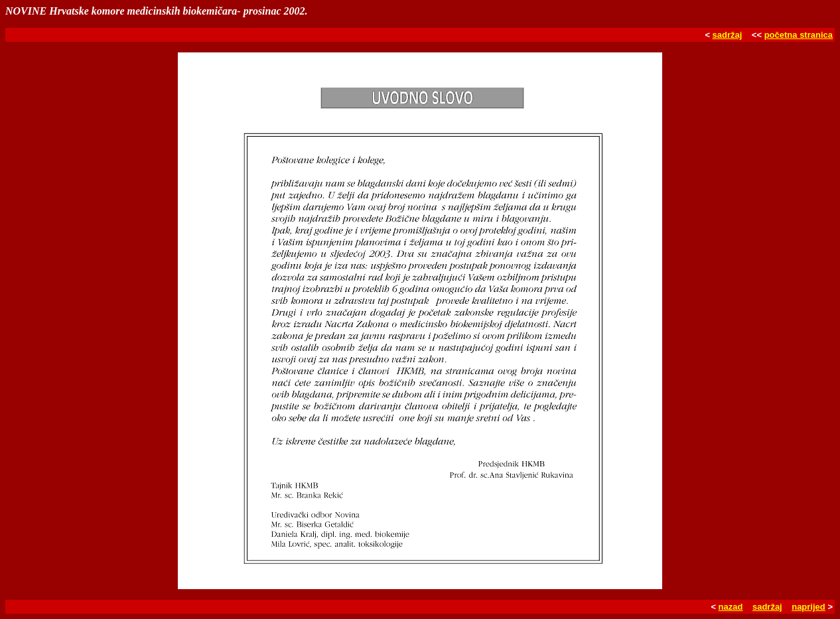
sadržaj (728, 35)
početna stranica (799, 35)
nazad (731, 607)
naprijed (808, 607)
